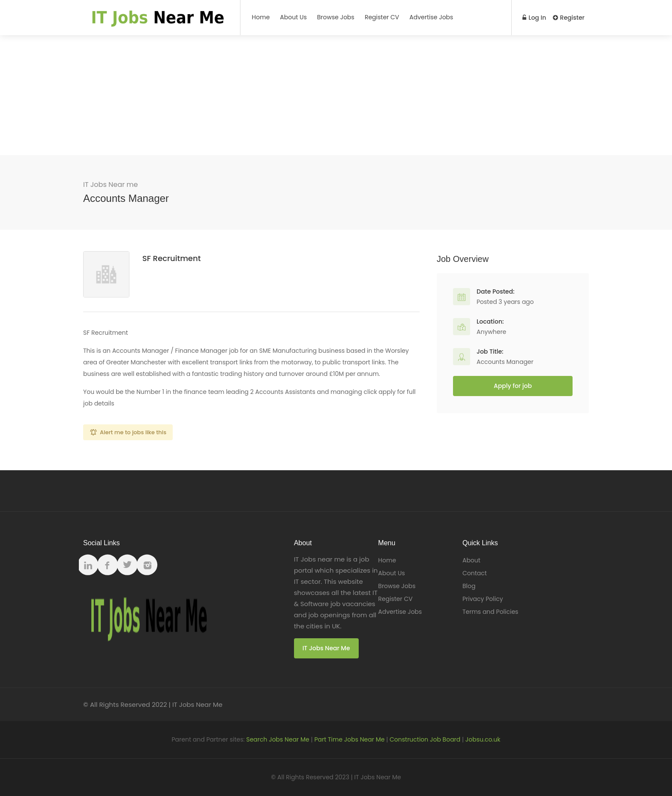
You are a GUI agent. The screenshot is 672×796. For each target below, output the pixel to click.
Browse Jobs (336, 17)
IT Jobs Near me (111, 185)
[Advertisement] (336, 95)
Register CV (382, 17)
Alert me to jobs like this (133, 432)
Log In (534, 18)
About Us (293, 17)
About (471, 560)
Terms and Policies (490, 612)
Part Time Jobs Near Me (349, 739)
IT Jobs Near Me (326, 648)
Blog (469, 586)
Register (569, 18)
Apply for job (513, 386)
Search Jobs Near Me (277, 739)
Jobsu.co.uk (483, 739)
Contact (475, 573)
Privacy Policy (483, 599)
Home (261, 17)
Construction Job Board (425, 739)
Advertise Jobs (431, 17)
